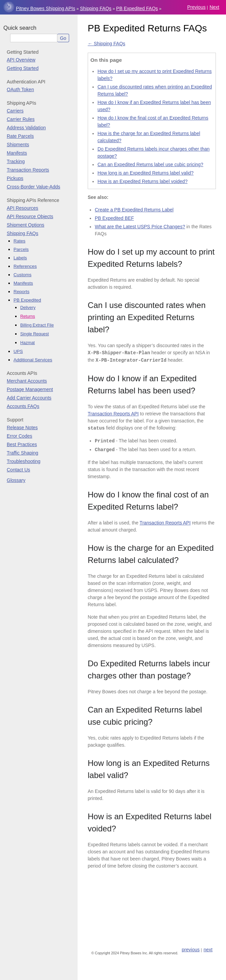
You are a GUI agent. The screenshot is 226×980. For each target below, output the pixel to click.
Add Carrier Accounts (29, 398)
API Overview (21, 60)
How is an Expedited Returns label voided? (143, 181)
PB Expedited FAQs (137, 8)
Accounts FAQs (23, 406)
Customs (22, 275)
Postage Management (30, 389)
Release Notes (22, 428)
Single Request (35, 334)
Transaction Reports (28, 170)
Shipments (18, 145)
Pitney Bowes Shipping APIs (46, 8)
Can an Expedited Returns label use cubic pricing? (150, 164)
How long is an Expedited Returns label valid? (146, 173)
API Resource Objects (30, 216)
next (214, 7)
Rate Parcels (20, 136)
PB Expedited (27, 300)
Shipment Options (25, 225)
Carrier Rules (21, 119)
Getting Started (23, 68)
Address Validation (26, 128)
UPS (18, 351)
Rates (19, 241)
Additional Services (33, 360)
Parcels (21, 249)
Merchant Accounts (27, 381)
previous (196, 7)
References (25, 266)
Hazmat (27, 343)
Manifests (17, 153)
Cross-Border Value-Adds (33, 187)
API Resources (22, 208)
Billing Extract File (37, 325)
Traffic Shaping (22, 453)
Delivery (28, 308)
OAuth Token (20, 89)
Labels (20, 258)
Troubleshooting (24, 461)
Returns (28, 316)
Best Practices (22, 444)
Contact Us (18, 470)
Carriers (15, 111)
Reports (21, 292)
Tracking (16, 161)
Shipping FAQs (96, 8)
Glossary (16, 480)
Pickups (15, 178)
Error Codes (19, 436)
